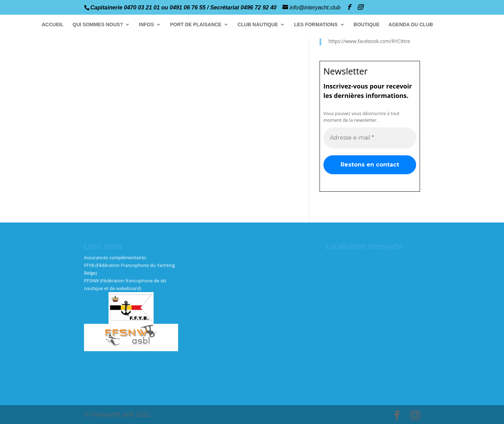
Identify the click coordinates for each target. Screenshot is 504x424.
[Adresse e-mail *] (370, 137)
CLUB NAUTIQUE (258, 25)
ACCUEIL (52, 25)
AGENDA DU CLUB (411, 25)
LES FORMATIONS (316, 25)
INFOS (146, 25)
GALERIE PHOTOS (464, 25)
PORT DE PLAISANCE (196, 25)
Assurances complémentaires (115, 257)
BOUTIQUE (366, 25)
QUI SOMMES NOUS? (98, 25)
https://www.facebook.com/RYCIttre (369, 41)
